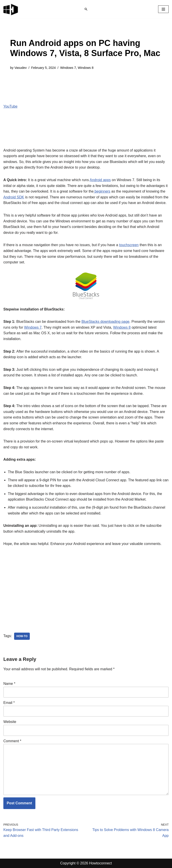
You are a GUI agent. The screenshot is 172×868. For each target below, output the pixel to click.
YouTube (10, 106)
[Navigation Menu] (163, 9)
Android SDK (14, 197)
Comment (12, 741)
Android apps (100, 180)
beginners (102, 191)
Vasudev (20, 68)
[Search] (86, 9)
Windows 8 (86, 68)
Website (10, 722)
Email (9, 703)
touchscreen (129, 245)
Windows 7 (68, 68)
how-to (22, 636)
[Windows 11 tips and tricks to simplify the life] (11, 9)
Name (9, 684)
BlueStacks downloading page (105, 322)
